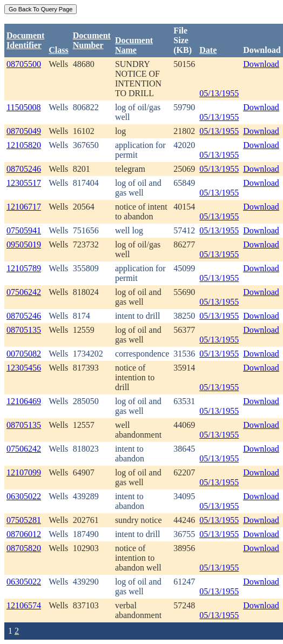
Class (58, 50)
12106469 (24, 401)
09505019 (24, 244)
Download (261, 64)
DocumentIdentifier (25, 40)
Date (208, 50)
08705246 (24, 169)
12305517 (24, 183)
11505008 (23, 107)
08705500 (24, 64)
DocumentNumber (92, 40)
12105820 (24, 145)
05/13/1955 (219, 93)
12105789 (24, 268)
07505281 (24, 520)
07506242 (24, 292)
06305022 (24, 496)
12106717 (24, 207)
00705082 (24, 354)
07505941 (24, 230)
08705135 (24, 330)
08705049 (24, 131)
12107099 (24, 472)
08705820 (24, 548)
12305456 (24, 368)
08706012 (24, 534)
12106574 (24, 605)
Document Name (134, 45)
